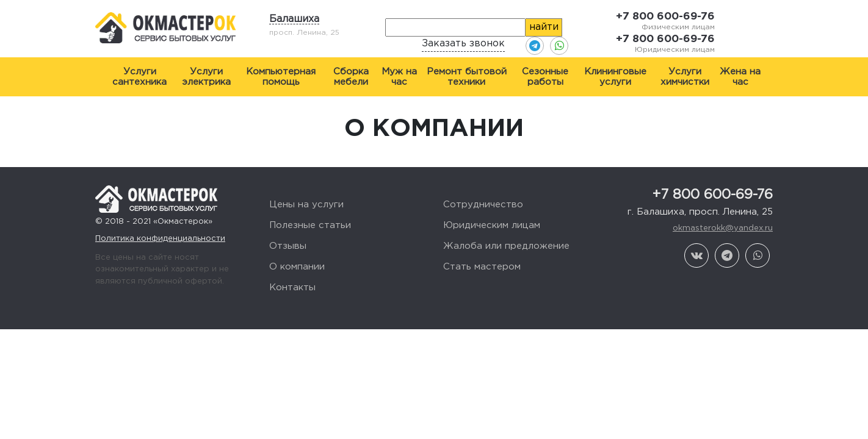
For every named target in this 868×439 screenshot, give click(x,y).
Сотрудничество (483, 205)
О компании (297, 267)
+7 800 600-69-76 (665, 17)
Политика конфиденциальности (160, 239)
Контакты (292, 287)
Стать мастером (482, 267)
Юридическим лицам (492, 225)
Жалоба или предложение (506, 246)
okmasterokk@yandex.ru (723, 228)
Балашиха (294, 19)
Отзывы (288, 246)
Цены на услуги (306, 205)
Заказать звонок (463, 44)
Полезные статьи (310, 225)
